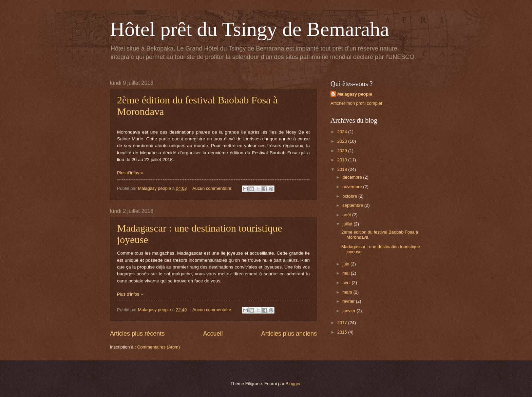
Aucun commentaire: (213, 188)
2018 (343, 169)
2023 (343, 141)
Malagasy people (355, 94)
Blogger (293, 384)
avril (347, 283)
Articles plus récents (137, 334)
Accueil (213, 334)
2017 (343, 323)
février (349, 301)
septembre (353, 205)
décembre (353, 177)
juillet (348, 224)
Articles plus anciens (289, 334)
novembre (353, 187)
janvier (349, 311)
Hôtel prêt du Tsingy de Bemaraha (250, 29)
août (347, 215)
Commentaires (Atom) (158, 347)
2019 (343, 160)
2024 (343, 132)
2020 (343, 151)
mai (346, 273)
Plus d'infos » (130, 173)
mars (348, 292)
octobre (350, 196)
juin (346, 264)
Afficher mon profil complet (356, 103)
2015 (343, 332)
